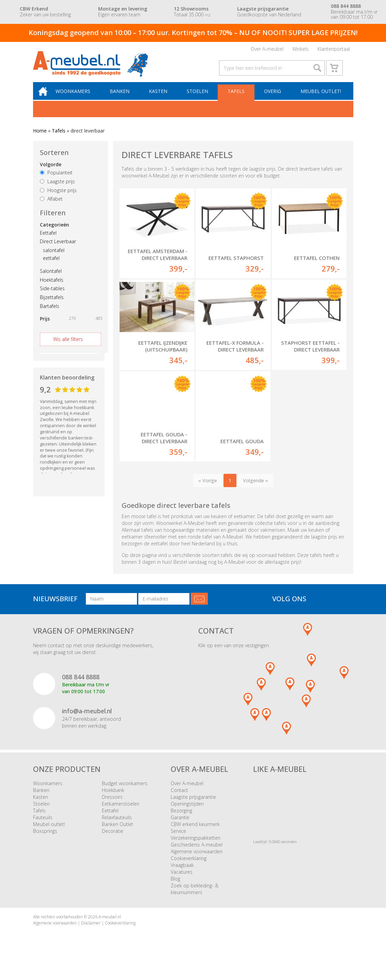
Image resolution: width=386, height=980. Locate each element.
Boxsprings (45, 839)
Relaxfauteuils (117, 826)
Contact (179, 799)
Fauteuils (43, 826)
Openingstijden (187, 812)
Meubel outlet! (320, 99)
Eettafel (48, 241)
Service (178, 839)
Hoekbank (113, 799)
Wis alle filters (68, 347)
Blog (175, 887)
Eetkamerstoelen (121, 812)
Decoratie (113, 839)
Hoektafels (52, 288)
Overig (273, 99)
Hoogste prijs (58, 198)
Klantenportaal (334, 50)
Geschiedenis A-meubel (197, 853)
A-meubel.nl (110, 925)
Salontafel (51, 279)
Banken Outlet (118, 833)
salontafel (54, 258)
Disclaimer (91, 931)
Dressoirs (112, 805)
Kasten (161, 99)
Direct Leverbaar (58, 250)
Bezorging (181, 819)
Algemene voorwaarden (197, 860)
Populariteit (56, 180)
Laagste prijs (57, 189)
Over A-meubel (267, 50)
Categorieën (55, 232)
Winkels (300, 50)
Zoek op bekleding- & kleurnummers (195, 897)
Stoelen (200, 99)
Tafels (237, 99)
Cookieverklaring (189, 867)
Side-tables (52, 297)
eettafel (51, 266)
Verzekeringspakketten (196, 846)
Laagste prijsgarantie (193, 805)
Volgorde (51, 172)
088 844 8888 (81, 685)
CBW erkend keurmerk (195, 833)
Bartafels (50, 314)
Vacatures (182, 880)
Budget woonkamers (125, 792)
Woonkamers (78, 99)
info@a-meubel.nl (87, 719)
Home (40, 139)
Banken (124, 99)
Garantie (180, 826)
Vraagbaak (182, 874)
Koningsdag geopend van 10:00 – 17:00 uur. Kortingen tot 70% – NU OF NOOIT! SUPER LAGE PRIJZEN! (193, 33)
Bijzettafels (52, 305)
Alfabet (51, 207)
